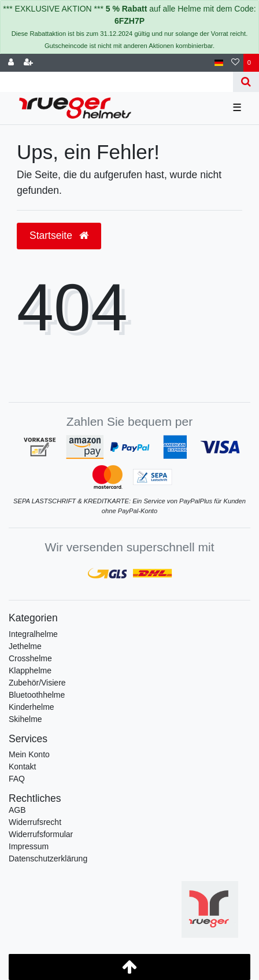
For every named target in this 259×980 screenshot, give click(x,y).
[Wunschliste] (235, 63)
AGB (17, 810)
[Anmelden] (11, 63)
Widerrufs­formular (41, 834)
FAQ (17, 779)
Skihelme (25, 719)
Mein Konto (29, 754)
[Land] (219, 63)
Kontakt (22, 767)
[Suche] (246, 82)
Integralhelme (33, 634)
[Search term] (116, 82)
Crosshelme (30, 658)
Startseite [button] (59, 235)
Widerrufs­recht (35, 822)
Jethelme (25, 646)
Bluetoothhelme (37, 695)
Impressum (29, 846)
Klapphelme (30, 670)
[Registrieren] (28, 63)
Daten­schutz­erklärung (48, 859)
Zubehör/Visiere (37, 683)
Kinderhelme (32, 707)
